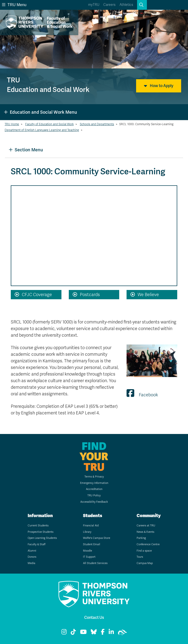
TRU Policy (94, 495)
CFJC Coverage (33, 295)
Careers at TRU (146, 526)
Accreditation (94, 489)
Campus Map (145, 563)
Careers (109, 5)
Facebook (142, 395)
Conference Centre (148, 544)
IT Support (89, 557)
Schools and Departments (97, 124)
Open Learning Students (42, 538)
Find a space (144, 551)
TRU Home (12, 124)
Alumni (32, 551)
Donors (32, 557)
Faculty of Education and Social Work (49, 124)
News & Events (145, 532)
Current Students (38, 526)
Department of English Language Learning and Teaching (42, 130)
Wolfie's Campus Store (97, 538)
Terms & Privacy (94, 477)
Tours (140, 557)
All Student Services (95, 563)
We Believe (145, 295)
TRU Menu (14, 5)
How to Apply (159, 86)
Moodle (88, 551)
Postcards (86, 295)
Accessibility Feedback (94, 502)
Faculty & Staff (37, 544)
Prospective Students (41, 532)
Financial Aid (91, 526)
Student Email (92, 544)
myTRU (94, 5)
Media (31, 563)
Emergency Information (94, 483)
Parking (141, 538)
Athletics (126, 5)
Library (87, 532)
